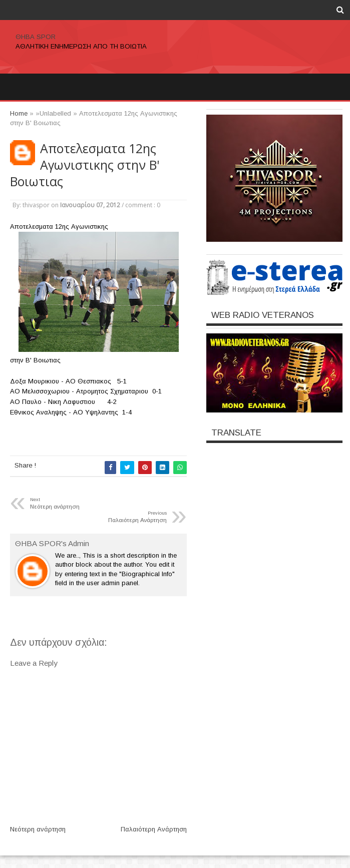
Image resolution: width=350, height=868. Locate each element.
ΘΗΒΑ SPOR (36, 37)
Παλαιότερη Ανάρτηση (154, 829)
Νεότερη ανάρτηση (38, 829)
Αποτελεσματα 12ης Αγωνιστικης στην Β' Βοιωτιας (85, 165)
